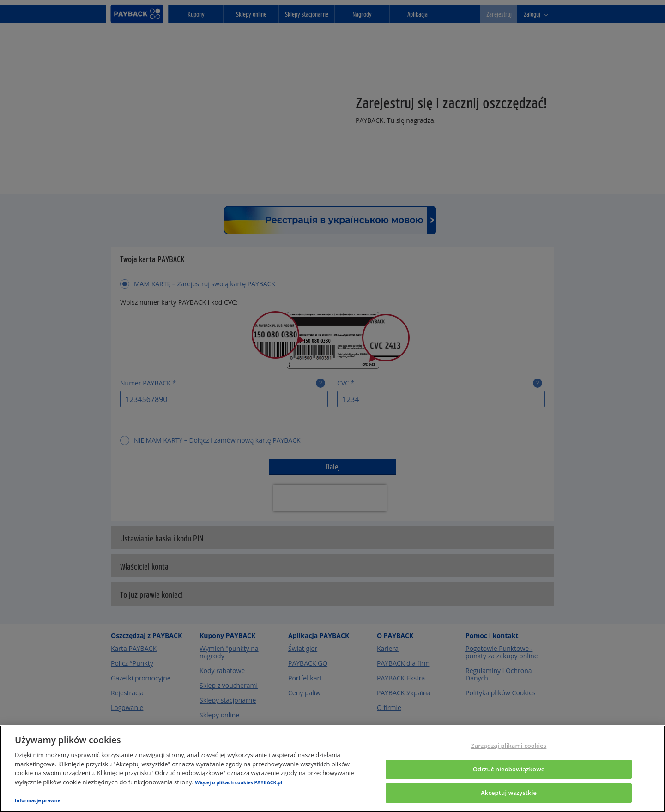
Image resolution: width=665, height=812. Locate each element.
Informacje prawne (38, 800)
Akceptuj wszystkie (509, 793)
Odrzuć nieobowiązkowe (509, 769)
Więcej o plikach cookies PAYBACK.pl (239, 782)
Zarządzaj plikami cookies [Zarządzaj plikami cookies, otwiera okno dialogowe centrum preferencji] (509, 746)
